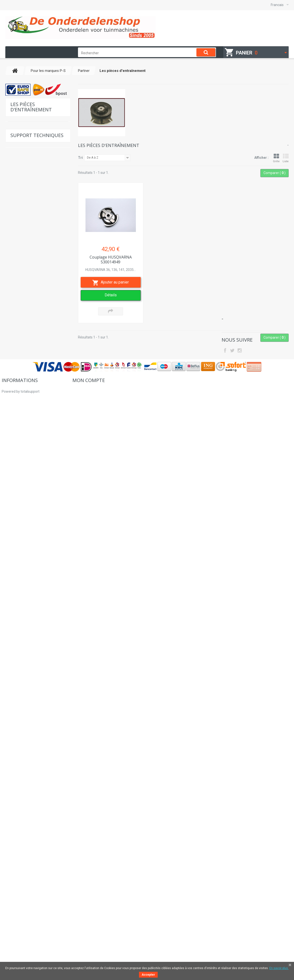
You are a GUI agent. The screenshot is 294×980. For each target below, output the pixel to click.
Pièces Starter (25, 255)
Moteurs (19, 662)
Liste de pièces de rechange (36, 773)
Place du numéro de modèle (36, 832)
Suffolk (21, 575)
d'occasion (21, 723)
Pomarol (22, 350)
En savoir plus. (279, 968)
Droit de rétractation (17, 939)
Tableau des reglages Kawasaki (39, 810)
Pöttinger (22, 365)
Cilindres (22, 327)
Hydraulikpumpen (26, 700)
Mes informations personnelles (96, 925)
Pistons (21, 233)
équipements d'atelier (29, 670)
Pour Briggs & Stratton (30, 130)
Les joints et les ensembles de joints (35, 223)
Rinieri (20, 417)
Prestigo (22, 380)
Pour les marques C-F (29, 183)
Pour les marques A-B (29, 175)
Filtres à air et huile (29, 293)
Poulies (21, 278)
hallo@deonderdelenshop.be (255, 916)
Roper (20, 448)
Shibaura (22, 590)
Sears (20, 493)
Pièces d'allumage (29, 270)
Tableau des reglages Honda (37, 821)
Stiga (19, 545)
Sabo (20, 478)
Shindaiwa (23, 508)
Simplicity (23, 523)
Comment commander (19, 911)
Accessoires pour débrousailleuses (27, 302)
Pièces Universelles (28, 635)
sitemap (8, 946)
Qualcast (22, 395)
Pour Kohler (22, 168)
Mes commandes (86, 904)
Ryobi (20, 463)
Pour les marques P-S (29, 205)
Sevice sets (21, 685)
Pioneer (21, 357)
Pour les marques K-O (29, 198)
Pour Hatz (20, 138)
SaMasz (22, 470)
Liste (286, 158)
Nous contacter (27, 843)
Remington (23, 425)
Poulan (21, 372)
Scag (19, 583)
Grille (276, 158)
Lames (17, 678)
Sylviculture (22, 655)
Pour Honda (22, 153)
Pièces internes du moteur (34, 312)
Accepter (148, 975)
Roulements (24, 248)
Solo (19, 568)
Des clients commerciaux (21, 932)
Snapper (22, 560)
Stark (19, 530)
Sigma (20, 598)
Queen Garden (26, 402)
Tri (80, 158)
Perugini (21, 342)
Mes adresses (83, 918)
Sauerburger (24, 485)
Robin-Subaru (25, 433)
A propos (9, 918)
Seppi (20, 500)
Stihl (19, 538)
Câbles (21, 285)
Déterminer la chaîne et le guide (39, 783)
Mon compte (89, 893)
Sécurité (19, 708)
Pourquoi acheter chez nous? (24, 925)
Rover (20, 455)
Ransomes (23, 410)
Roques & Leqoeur (29, 440)
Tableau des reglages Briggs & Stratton (38, 797)
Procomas (23, 387)
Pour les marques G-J (29, 190)
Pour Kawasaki (24, 160)
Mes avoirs (81, 911)
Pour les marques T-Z (29, 620)
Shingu (21, 515)
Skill (19, 605)
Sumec (21, 553)
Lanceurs (20, 730)
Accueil (7, 904)
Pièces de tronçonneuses (34, 263)
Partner (21, 213)
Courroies (23, 335)
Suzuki (21, 613)
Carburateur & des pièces (34, 240)
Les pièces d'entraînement (34, 320)
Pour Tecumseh (24, 145)
